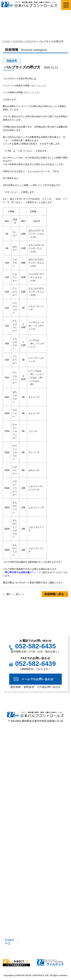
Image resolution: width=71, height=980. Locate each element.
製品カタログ (15, 845)
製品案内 (11, 740)
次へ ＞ (20, 594)
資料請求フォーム (18, 823)
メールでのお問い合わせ (37, 679)
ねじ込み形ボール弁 (19, 750)
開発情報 (12, 889)
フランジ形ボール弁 (55, 750)
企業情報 (12, 910)
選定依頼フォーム (18, 815)
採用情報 (12, 925)
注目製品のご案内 (18, 838)
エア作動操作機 (16, 772)
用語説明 (12, 874)
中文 (8, 943)
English (10, 940)
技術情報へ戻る (54, 594)
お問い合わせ (15, 932)
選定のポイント (16, 808)
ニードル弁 (13, 765)
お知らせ (12, 917)
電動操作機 (49, 765)
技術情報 (11, 857)
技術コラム (13, 881)
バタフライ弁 (51, 757)
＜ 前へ (7, 594)
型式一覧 (12, 783)
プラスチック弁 (16, 757)
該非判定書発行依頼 (19, 830)
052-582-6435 (35, 646)
